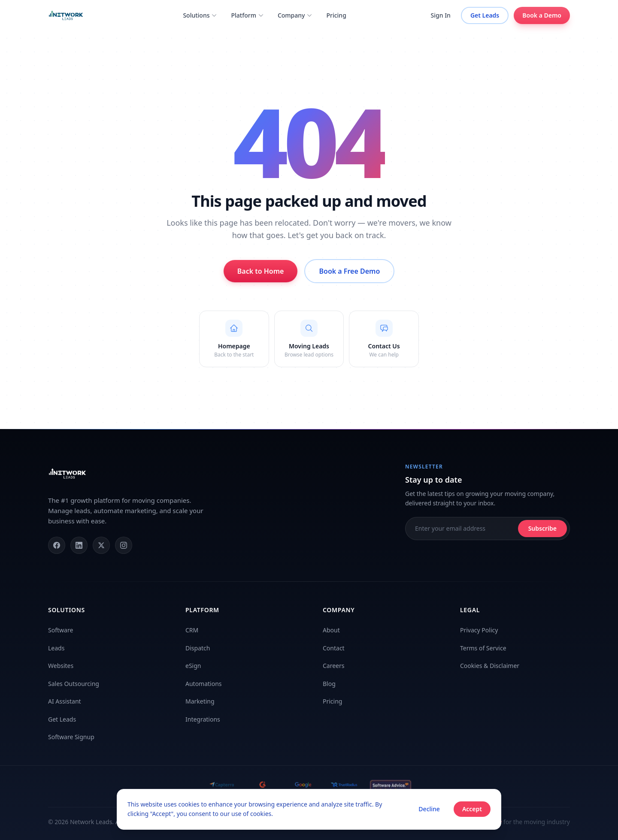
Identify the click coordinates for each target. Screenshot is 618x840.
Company (295, 15)
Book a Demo (542, 15)
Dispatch (198, 648)
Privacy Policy (479, 630)
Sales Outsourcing (74, 684)
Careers (333, 666)
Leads (56, 648)
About (331, 630)
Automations (204, 684)
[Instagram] (124, 545)
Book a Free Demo (349, 271)
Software (61, 630)
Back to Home (261, 271)
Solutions (200, 15)
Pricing (336, 15)
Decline (429, 809)
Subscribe (542, 528)
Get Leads (485, 15)
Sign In (441, 15)
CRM (192, 630)
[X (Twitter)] (101, 545)
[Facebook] (57, 545)
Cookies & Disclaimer (490, 666)
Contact (334, 648)
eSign (193, 666)
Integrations (203, 719)
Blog (329, 684)
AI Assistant (65, 701)
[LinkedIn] (79, 545)
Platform (247, 15)
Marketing (200, 701)
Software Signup (71, 737)
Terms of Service (483, 648)
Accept (472, 809)
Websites (61, 666)
